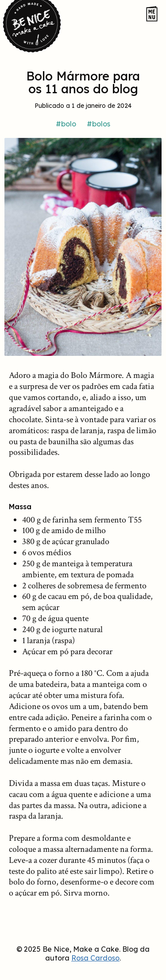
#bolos (98, 124)
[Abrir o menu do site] (152, 14)
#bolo (66, 124)
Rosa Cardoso (95, 958)
